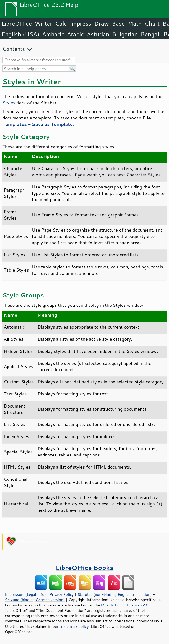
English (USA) (20, 34)
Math (135, 24)
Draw (101, 24)
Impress (81, 24)
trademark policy (74, 626)
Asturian (98, 34)
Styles (9, 103)
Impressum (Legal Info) (25, 594)
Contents (14, 49)
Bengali (151, 34)
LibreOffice (17, 24)
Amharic (53, 34)
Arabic (75, 34)
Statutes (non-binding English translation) (114, 594)
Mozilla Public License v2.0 (125, 605)
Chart (152, 24)
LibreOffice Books (85, 568)
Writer (43, 24)
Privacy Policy (62, 594)
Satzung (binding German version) (35, 600)
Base (118, 24)
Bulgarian (125, 34)
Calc (61, 24)
